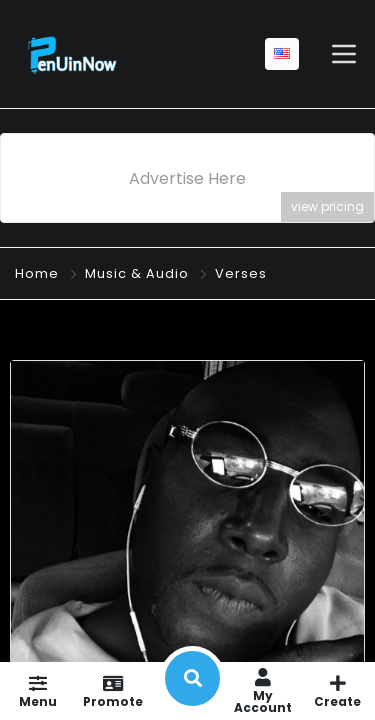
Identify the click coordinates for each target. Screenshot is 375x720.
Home (37, 273)
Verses (241, 273)
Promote (112, 691)
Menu (37, 691)
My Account (262, 691)
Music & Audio (137, 273)
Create (337, 691)
